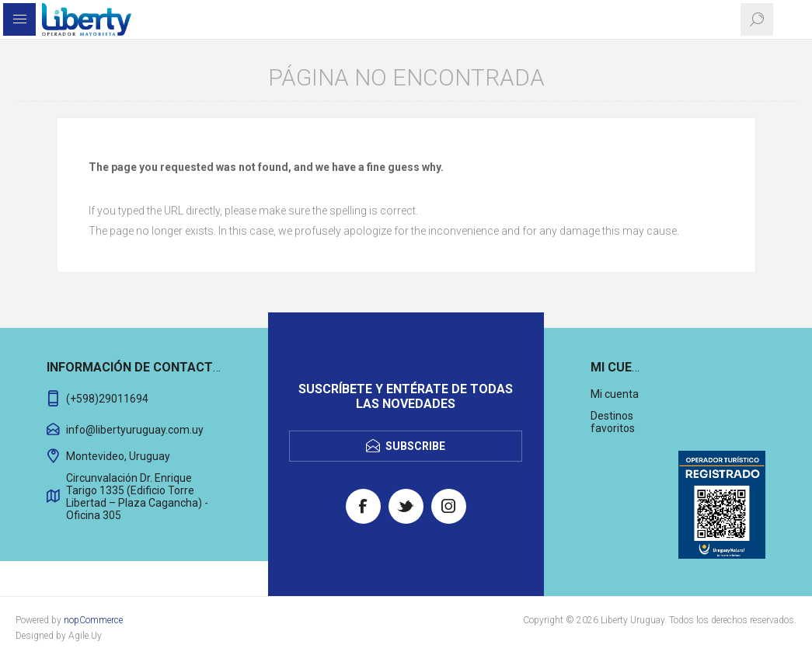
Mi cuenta (615, 394)
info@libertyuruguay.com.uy (135, 430)
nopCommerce (93, 620)
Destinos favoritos (613, 422)
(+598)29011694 (107, 399)
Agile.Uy (85, 636)
